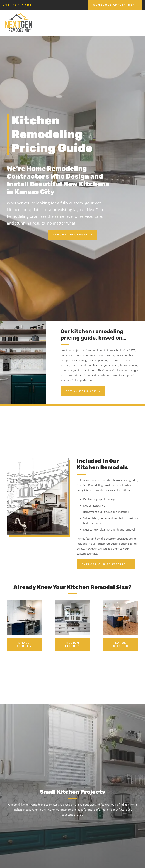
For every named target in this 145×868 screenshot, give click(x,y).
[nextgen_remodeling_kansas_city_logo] (18, 23)
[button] (140, 23)
